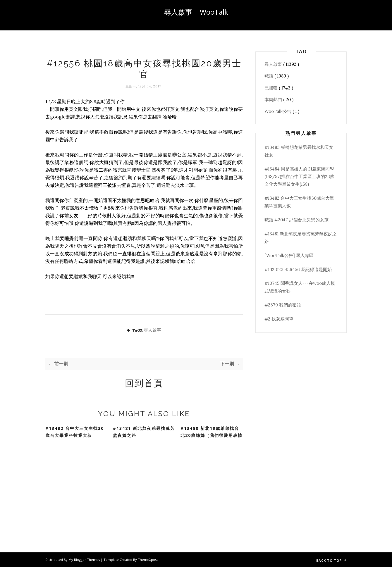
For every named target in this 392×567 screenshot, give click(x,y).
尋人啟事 (152, 330)
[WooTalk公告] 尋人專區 (289, 255)
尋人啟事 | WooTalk (196, 12)
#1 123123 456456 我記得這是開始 (298, 269)
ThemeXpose (148, 560)
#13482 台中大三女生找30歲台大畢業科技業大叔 (75, 432)
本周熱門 (274, 100)
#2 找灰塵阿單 (279, 319)
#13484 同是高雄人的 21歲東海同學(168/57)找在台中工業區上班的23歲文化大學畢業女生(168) (299, 177)
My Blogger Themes (85, 560)
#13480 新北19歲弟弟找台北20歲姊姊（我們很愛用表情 (212, 432)
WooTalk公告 (278, 111)
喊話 (269, 76)
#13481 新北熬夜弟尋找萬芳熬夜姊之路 (144, 432)
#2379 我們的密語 (283, 305)
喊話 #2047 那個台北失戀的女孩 (296, 220)
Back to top (331, 560)
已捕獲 (272, 88)
